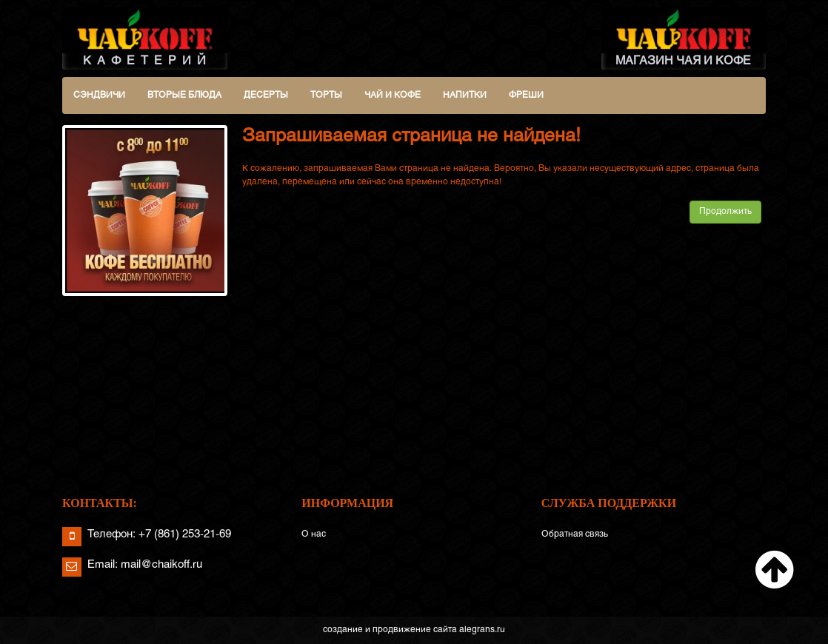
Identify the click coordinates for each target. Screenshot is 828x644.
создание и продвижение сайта (390, 630)
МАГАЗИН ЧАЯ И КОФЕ (684, 37)
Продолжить (725, 212)
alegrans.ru (482, 630)
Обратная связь (575, 534)
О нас (314, 534)
